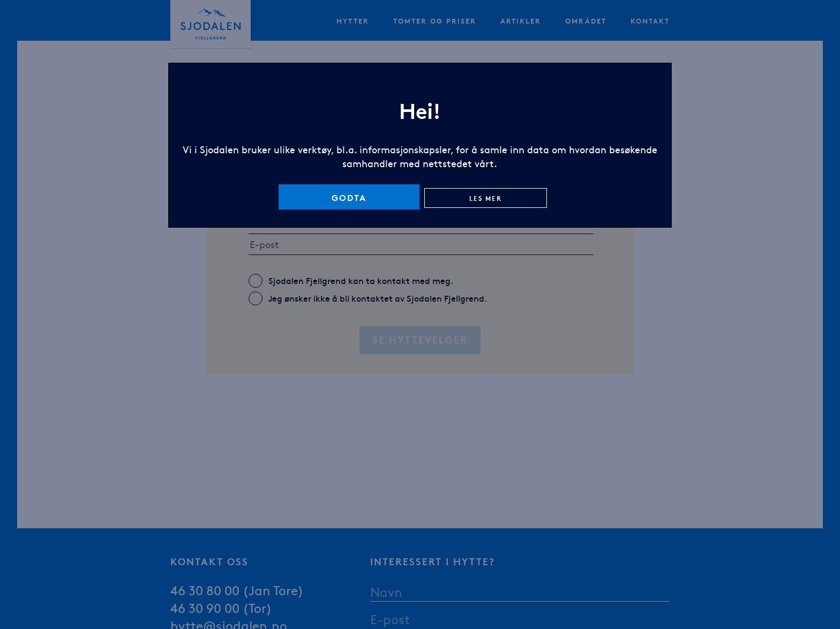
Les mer (486, 198)
